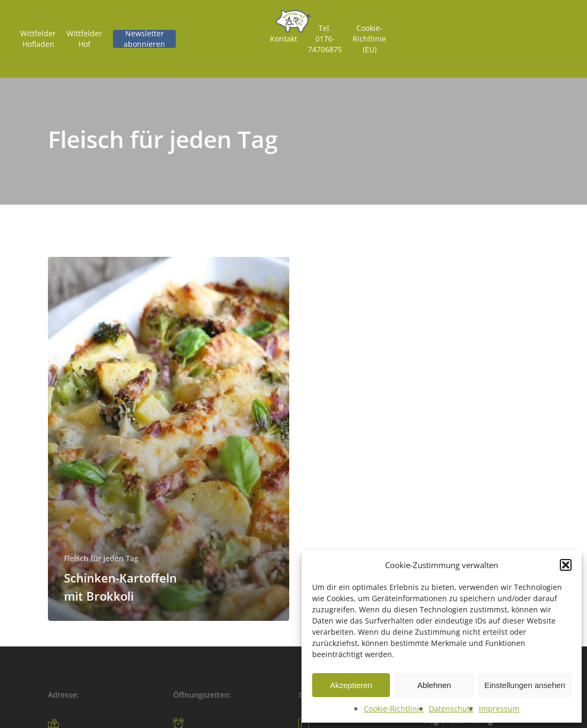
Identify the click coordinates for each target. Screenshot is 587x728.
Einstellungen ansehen (525, 685)
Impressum (499, 709)
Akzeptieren (351, 685)
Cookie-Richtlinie (394, 709)
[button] (566, 565)
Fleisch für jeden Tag (101, 558)
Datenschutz (451, 709)
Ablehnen (434, 685)
